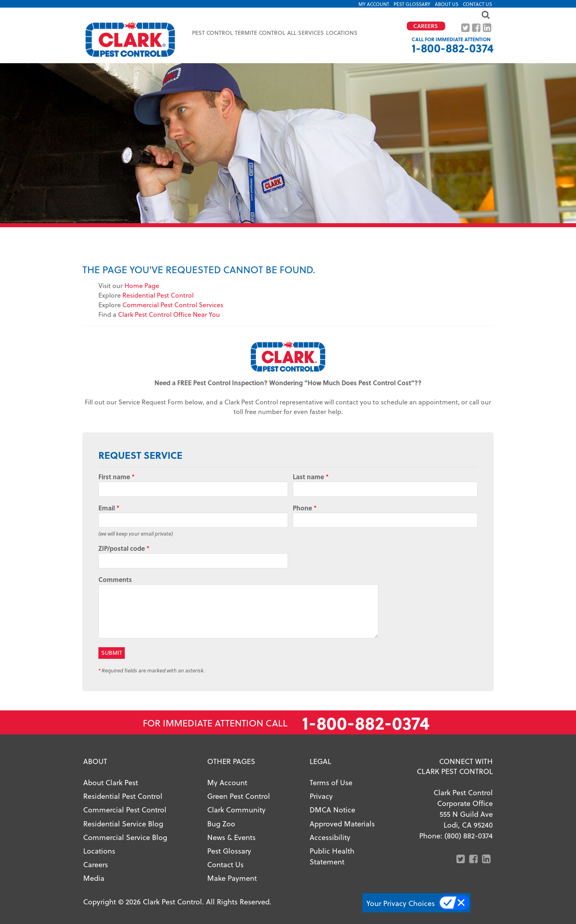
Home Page (142, 285)
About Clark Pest (111, 782)
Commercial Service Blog (125, 837)
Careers (96, 864)
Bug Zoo (221, 823)
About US (447, 4)
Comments (115, 579)
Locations (342, 33)
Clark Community (236, 809)
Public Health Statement (332, 856)
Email (109, 508)
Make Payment (232, 878)
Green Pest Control (239, 796)
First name (117, 477)
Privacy (321, 796)
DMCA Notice (332, 809)
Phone (305, 508)
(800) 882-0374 (469, 835)
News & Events (231, 837)
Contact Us (477, 4)
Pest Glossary (412, 4)
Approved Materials (342, 823)
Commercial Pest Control (125, 809)
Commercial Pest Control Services (173, 305)
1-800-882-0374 (453, 48)
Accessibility (330, 837)
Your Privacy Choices (401, 903)
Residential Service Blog (123, 823)
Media (94, 878)
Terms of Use (331, 782)
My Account (374, 4)
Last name (311, 477)
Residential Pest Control (158, 295)
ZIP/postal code (124, 548)
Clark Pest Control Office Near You (169, 314)
